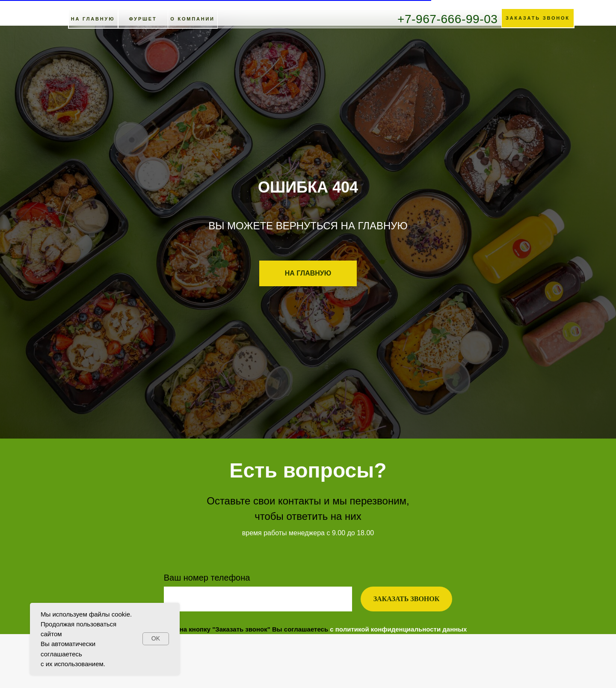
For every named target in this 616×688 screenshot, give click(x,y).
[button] (538, 18)
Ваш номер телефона (207, 578)
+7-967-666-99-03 (448, 19)
